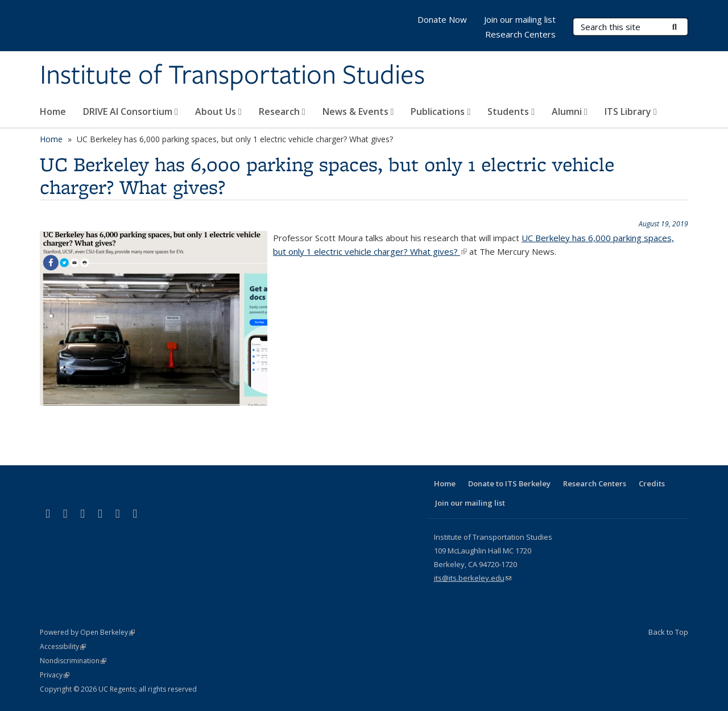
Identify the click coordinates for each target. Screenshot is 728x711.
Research (282, 111)
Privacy (55, 675)
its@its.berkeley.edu (473, 578)
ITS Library (631, 111)
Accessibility (63, 646)
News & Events (358, 111)
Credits (652, 483)
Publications (440, 111)
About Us (218, 111)
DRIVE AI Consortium (131, 111)
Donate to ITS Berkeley (509, 483)
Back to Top (668, 632)
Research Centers (520, 34)
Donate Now (442, 19)
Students (511, 111)
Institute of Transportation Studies (232, 76)
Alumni (570, 111)
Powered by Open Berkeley (87, 632)
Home (53, 111)
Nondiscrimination (73, 661)
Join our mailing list (520, 19)
